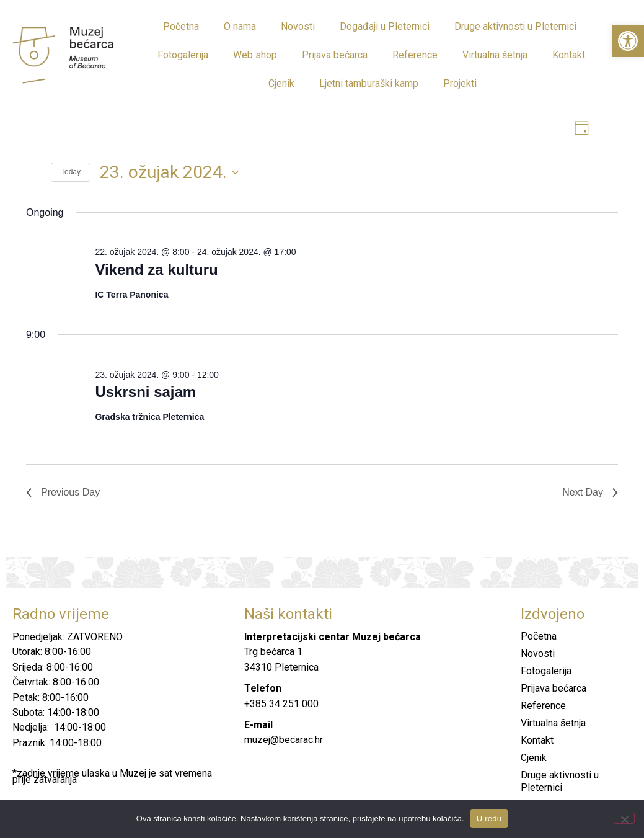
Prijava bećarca (335, 55)
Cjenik (281, 83)
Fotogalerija (183, 55)
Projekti (460, 83)
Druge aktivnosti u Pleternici (515, 26)
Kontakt (569, 55)
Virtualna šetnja (495, 55)
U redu (489, 818)
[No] (624, 818)
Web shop (255, 55)
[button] (628, 41)
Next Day (590, 493)
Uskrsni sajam (145, 393)
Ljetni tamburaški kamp (369, 83)
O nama (240, 26)
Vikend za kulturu (156, 270)
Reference (415, 55)
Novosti (298, 26)
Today (71, 173)
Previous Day (63, 493)
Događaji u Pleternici (385, 26)
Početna (181, 26)
